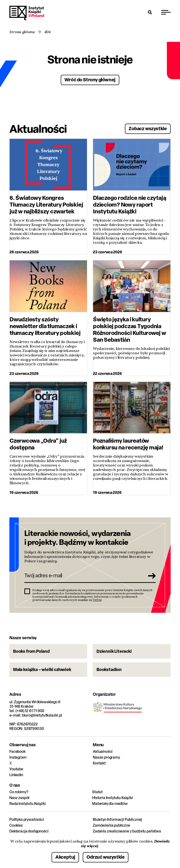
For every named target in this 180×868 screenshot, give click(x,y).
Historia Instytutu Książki (112, 798)
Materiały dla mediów (110, 804)
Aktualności (103, 751)
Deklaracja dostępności (29, 831)
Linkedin (16, 775)
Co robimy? (19, 792)
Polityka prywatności (27, 820)
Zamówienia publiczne (111, 825)
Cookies (16, 825)
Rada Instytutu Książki (27, 804)
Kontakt (99, 763)
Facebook (17, 751)
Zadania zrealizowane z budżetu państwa (127, 831)
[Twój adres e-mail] (83, 576)
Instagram (18, 757)
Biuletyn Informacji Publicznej (117, 820)
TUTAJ (97, 600)
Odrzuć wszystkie (106, 857)
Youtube (16, 769)
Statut (97, 792)
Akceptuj (65, 857)
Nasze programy (106, 757)
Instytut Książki (27, 13)
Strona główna (22, 32)
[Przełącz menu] (166, 12)
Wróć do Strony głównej (90, 80)
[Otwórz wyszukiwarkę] (150, 12)
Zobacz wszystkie (148, 128)
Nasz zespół (19, 798)
